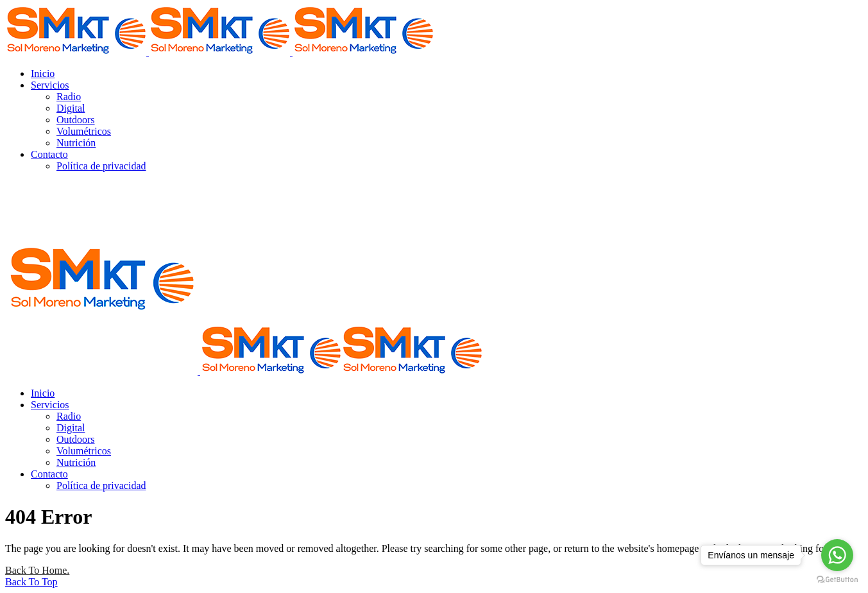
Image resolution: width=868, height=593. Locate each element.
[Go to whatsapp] (837, 555)
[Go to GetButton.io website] (837, 580)
